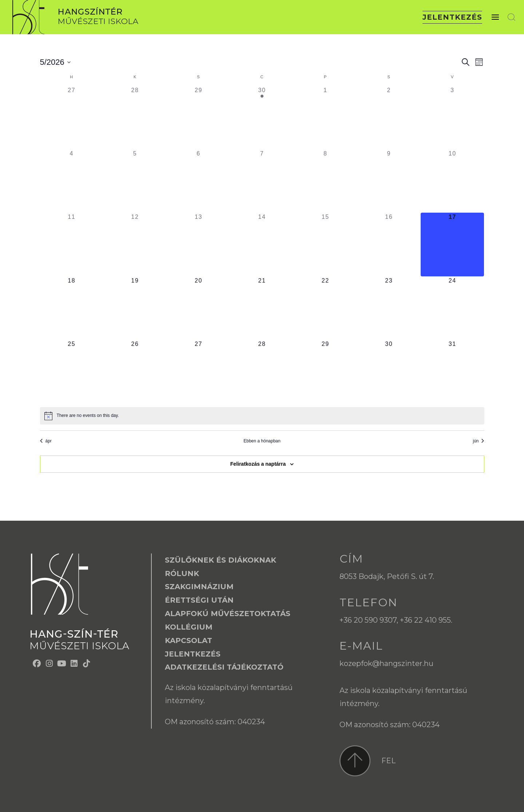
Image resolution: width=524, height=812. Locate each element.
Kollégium (189, 627)
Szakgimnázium (199, 587)
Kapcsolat (188, 640)
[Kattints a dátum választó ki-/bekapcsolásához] (55, 62)
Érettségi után (199, 600)
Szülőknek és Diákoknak (221, 560)
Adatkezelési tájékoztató (224, 667)
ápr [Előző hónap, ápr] (46, 441)
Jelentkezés (452, 17)
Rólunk (182, 573)
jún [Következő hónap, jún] (478, 441)
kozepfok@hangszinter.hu (386, 663)
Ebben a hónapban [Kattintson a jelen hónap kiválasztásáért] (262, 441)
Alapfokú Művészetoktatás (228, 614)
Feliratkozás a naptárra (258, 464)
